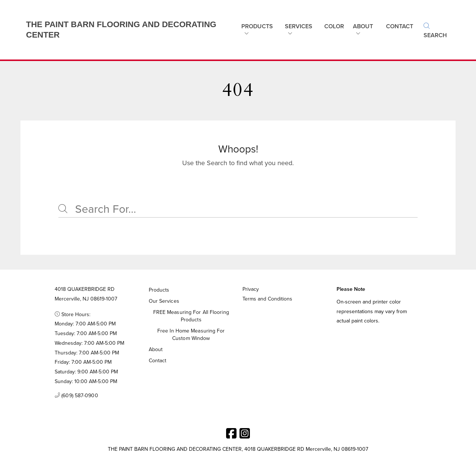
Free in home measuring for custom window (191, 335)
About (363, 26)
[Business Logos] (124, 30)
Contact (158, 361)
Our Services (164, 301)
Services (299, 26)
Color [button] (334, 26)
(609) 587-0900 (76, 396)
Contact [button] (400, 26)
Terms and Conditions (267, 299)
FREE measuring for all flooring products (191, 316)
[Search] (238, 209)
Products (257, 26)
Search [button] (435, 31)
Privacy (251, 289)
